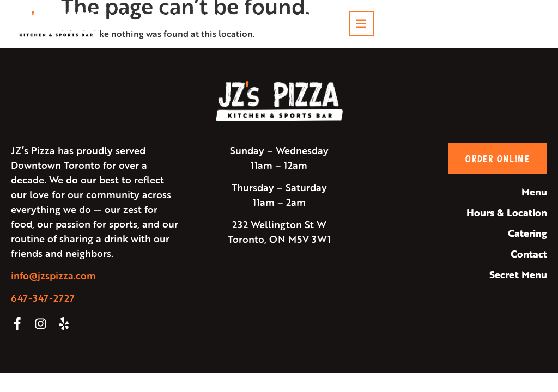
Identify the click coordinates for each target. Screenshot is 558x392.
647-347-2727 (43, 298)
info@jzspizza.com (53, 275)
